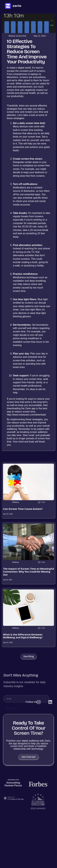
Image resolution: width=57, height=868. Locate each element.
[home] (13, 6)
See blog (29, 656)
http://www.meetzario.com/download (26, 415)
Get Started (28, 757)
